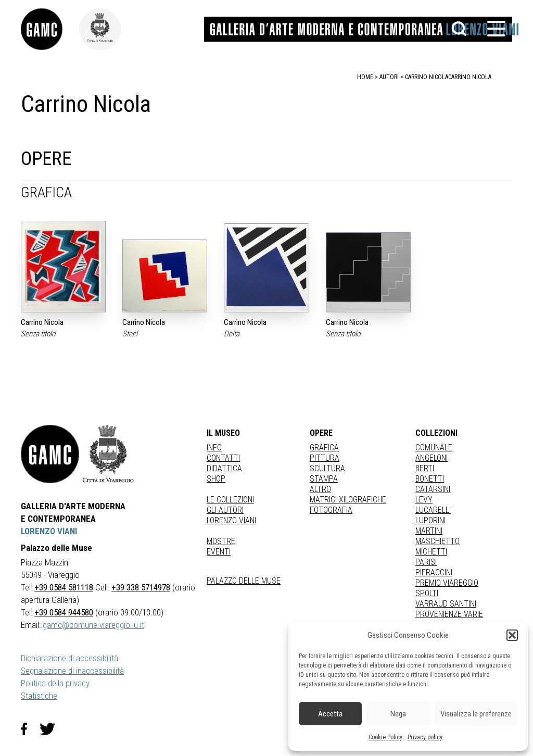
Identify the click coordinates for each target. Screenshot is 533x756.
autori (389, 77)
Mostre (221, 541)
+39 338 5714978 (141, 587)
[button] (512, 635)
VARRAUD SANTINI (446, 604)
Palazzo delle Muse (244, 581)
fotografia (331, 510)
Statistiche (39, 696)
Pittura (325, 458)
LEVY (424, 500)
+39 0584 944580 (64, 612)
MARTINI (429, 531)
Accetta (330, 714)
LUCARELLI (433, 510)
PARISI (426, 562)
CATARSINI (433, 489)
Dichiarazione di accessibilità (69, 658)
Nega (398, 714)
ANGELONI (432, 458)
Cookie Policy (385, 737)
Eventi (219, 552)
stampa (324, 479)
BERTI (425, 468)
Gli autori (225, 510)
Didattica (224, 468)
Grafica (324, 448)
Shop (216, 479)
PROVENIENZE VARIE (449, 614)
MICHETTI (431, 552)
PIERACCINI (434, 572)
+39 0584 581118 (64, 587)
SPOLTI (427, 593)
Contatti (223, 458)
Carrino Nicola (470, 77)
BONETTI (430, 479)
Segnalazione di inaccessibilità (72, 671)
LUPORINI (430, 520)
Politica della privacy (55, 683)
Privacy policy (425, 737)
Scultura (327, 468)
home (365, 77)
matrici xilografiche (348, 500)
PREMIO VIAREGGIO (447, 583)
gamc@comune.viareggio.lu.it (93, 625)
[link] (50, 29)
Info (214, 448)
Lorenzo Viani (231, 520)
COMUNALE (434, 448)
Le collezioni (230, 500)
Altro (320, 489)
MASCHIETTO (437, 541)
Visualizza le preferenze (476, 714)
